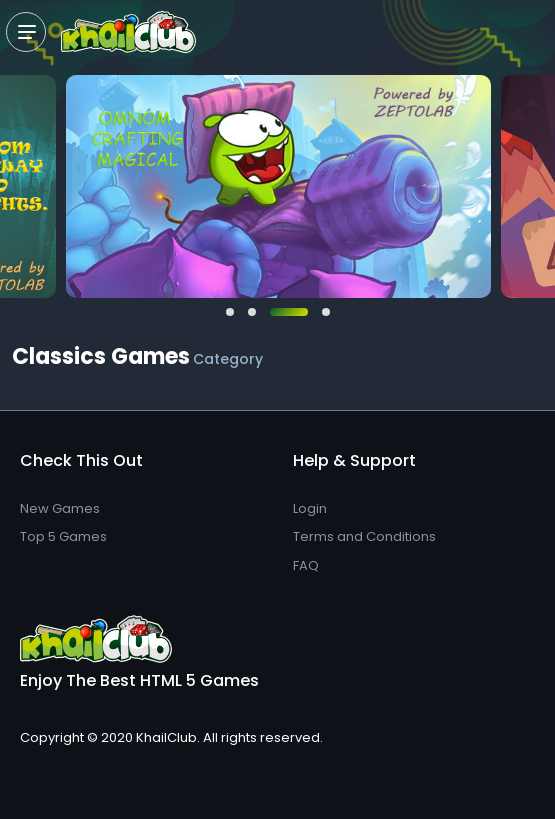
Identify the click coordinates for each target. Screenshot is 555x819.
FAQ (306, 565)
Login (310, 508)
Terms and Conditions (364, 536)
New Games (60, 508)
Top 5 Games (63, 536)
